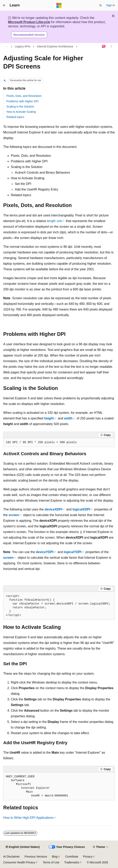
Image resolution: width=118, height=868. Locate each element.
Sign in (110, 5)
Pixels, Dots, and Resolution (24, 96)
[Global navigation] (4, 5)
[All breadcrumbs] (7, 47)
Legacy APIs (23, 46)
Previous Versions (36, 857)
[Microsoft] (59, 5)
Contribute (72, 857)
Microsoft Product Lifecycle (29, 22)
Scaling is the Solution (20, 107)
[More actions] (111, 47)
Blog (55, 857)
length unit (54, 221)
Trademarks (72, 862)
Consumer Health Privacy (19, 862)
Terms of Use (51, 862)
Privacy (88, 857)
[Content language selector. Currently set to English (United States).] (23, 847)
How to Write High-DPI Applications (28, 818)
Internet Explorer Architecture (55, 46)
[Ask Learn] (104, 47)
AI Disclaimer (11, 857)
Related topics (15, 117)
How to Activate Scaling (21, 112)
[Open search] (101, 5)
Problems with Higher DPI (22, 101)
